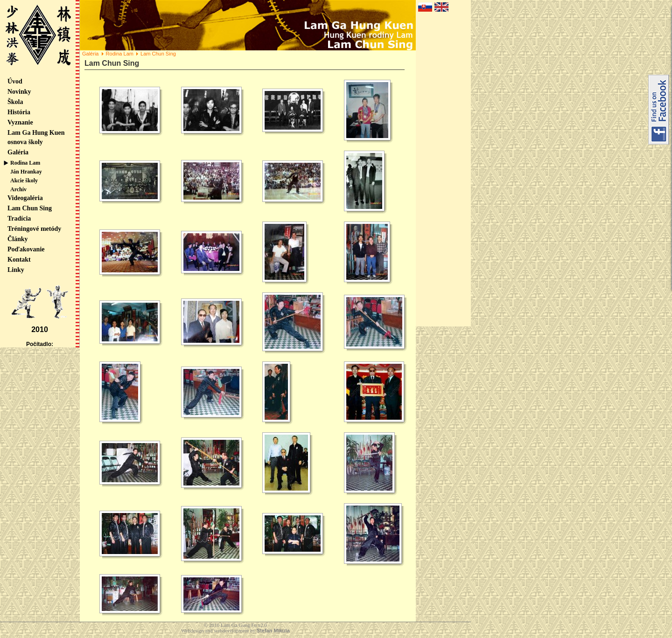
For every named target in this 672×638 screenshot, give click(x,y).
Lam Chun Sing (30, 208)
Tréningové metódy (34, 229)
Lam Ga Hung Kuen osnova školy (36, 137)
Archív (18, 189)
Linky (16, 270)
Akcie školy (24, 180)
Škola (15, 102)
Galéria (18, 152)
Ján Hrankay (26, 172)
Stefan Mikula (273, 631)
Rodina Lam (25, 163)
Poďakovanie (26, 249)
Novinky (19, 92)
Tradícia (19, 218)
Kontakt (19, 260)
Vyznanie (20, 122)
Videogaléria (25, 198)
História (19, 112)
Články (18, 239)
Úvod (15, 81)
